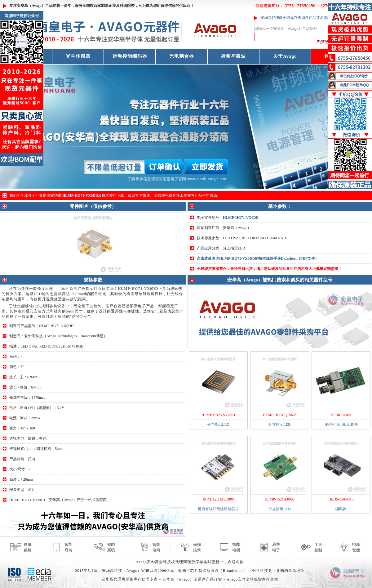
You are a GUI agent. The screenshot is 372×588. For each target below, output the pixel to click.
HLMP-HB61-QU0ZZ (280, 415)
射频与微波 (233, 56)
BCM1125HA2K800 (218, 499)
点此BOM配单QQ (354, 85)
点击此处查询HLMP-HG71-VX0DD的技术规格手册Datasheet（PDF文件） (258, 258)
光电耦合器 (182, 56)
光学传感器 (78, 56)
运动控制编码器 (130, 56)
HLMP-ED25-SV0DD (218, 415)
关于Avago (285, 56)
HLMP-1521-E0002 (280, 499)
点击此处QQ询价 (354, 76)
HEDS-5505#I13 (341, 499)
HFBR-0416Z (341, 415)
